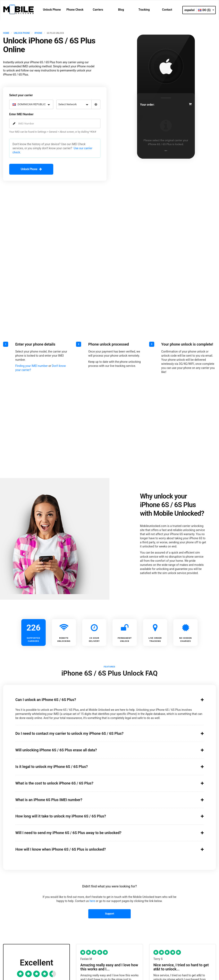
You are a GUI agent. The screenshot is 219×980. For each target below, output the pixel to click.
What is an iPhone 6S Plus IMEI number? (105, 799)
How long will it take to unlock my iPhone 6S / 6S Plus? (105, 816)
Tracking (144, 10)
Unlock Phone (52, 10)
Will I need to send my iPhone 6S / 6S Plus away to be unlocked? (105, 833)
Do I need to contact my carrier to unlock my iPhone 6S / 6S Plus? (105, 733)
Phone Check (75, 10)
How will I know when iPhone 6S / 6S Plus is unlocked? (105, 849)
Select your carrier (21, 95)
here (92, 901)
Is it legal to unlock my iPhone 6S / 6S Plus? (105, 766)
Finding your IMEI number (31, 365)
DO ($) (206, 10)
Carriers (98, 10)
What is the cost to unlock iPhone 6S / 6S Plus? (105, 783)
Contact (167, 10)
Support (109, 913)
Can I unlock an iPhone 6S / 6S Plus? (105, 699)
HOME (6, 33)
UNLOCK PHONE (22, 33)
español (189, 10)
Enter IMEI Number (21, 114)
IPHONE (38, 33)
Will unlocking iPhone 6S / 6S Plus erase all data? (105, 750)
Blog (121, 10)
